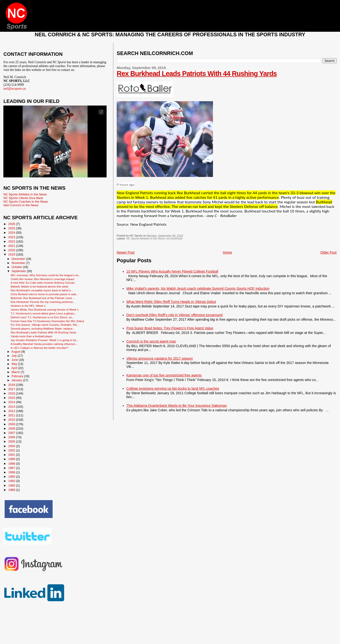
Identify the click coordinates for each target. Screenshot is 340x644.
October (17, 267)
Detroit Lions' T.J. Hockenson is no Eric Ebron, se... (42, 317)
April (15, 368)
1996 (12, 472)
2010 (12, 420)
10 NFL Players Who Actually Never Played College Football (172, 271)
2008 (12, 428)
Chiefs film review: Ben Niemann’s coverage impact (42, 279)
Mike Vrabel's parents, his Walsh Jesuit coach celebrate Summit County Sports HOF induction (198, 288)
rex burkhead (174, 238)
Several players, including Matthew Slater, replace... (43, 328)
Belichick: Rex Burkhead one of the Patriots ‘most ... (43, 298)
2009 (12, 424)
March (16, 372)
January (17, 380)
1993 (12, 481)
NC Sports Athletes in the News (146, 238)
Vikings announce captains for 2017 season (160, 358)
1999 (12, 459)
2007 (12, 433)
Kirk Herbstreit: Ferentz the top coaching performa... (43, 302)
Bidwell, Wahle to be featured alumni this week (39, 286)
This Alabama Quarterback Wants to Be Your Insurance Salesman (176, 406)
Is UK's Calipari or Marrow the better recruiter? (39, 348)
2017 (12, 389)
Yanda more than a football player (32, 336)
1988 (12, 490)
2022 (12, 241)
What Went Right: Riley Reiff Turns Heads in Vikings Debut (171, 302)
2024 (12, 233)
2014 (12, 402)
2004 (12, 446)
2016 (12, 393)
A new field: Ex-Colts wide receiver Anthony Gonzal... (43, 283)
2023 (12, 237)
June (15, 360)
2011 (12, 415)
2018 (12, 385)
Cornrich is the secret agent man (151, 341)
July (15, 356)
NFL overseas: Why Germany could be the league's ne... (46, 275)
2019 (12, 254)
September (19, 271)
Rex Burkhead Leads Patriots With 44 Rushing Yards (197, 74)
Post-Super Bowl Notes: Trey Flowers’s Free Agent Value (170, 328)
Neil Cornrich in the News (21, 205)
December (19, 259)
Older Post (328, 252)
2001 (12, 455)
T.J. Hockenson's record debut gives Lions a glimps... (44, 313)
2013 (12, 407)
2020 (12, 250)
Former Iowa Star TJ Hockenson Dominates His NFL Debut (47, 321)
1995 (12, 477)
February (18, 376)
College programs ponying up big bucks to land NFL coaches (173, 388)
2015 (12, 398)
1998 (12, 464)
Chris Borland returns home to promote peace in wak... (45, 294)
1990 (12, 485)
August (16, 352)
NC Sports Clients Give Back (23, 198)
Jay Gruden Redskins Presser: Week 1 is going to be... (45, 340)
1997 (12, 468)
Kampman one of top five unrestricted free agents (164, 375)
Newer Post (126, 252)
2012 (12, 411)
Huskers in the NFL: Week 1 (28, 306)
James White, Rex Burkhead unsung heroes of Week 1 (45, 309)
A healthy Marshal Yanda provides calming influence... (44, 344)
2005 (12, 441)
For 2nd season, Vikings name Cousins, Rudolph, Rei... (45, 325)
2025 (12, 228)
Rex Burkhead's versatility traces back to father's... (42, 290)
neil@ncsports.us (15, 89)
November (19, 263)
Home (227, 252)
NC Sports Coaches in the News (26, 202)
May (15, 364)
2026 (12, 224)
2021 (12, 246)
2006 (12, 437)
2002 (12, 450)
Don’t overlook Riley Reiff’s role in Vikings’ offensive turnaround (174, 315)
